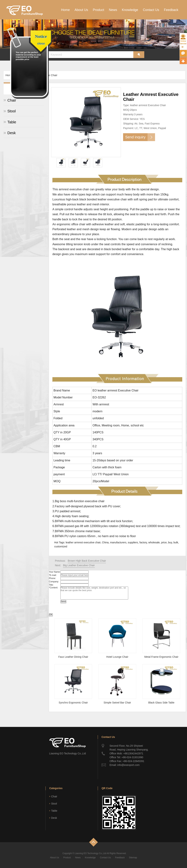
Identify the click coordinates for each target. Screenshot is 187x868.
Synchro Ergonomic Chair (73, 703)
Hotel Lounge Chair (117, 657)
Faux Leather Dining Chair (73, 657)
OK (51, 615)
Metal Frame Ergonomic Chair (161, 657)
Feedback (171, 10)
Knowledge (130, 10)
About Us (81, 10)
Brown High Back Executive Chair (87, 561)
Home (65, 10)
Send (63, 602)
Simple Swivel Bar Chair (117, 703)
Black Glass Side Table (161, 703)
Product (98, 10)
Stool (12, 111)
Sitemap (133, 858)
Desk (12, 133)
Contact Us (151, 10)
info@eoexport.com (128, 765)
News (113, 10)
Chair (54, 796)
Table (12, 122)
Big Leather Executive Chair (79, 565)
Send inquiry (135, 137)
